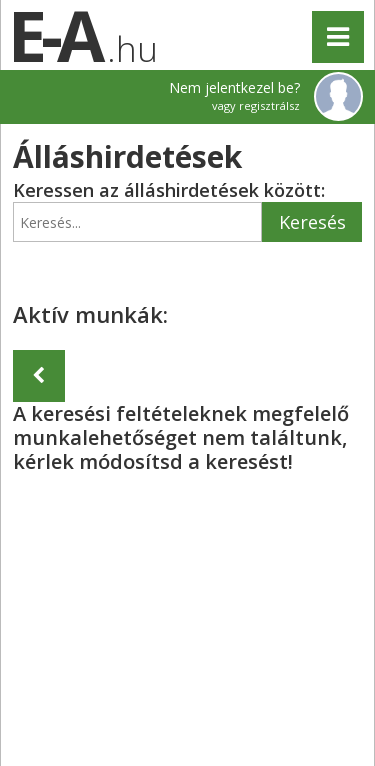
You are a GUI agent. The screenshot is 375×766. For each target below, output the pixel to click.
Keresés (312, 222)
